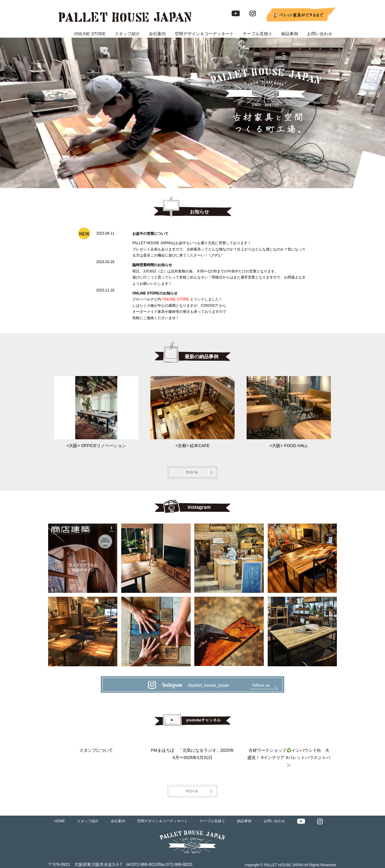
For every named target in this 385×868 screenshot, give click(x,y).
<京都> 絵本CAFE (192, 446)
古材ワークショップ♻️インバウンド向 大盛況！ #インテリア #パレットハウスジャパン (289, 758)
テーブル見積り (257, 34)
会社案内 (157, 34)
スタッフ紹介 (127, 34)
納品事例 (290, 34)
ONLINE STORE (90, 34)
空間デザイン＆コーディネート (204, 34)
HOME (60, 821)
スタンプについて (96, 750)
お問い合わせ (320, 34)
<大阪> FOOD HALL (289, 446)
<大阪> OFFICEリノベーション (96, 446)
